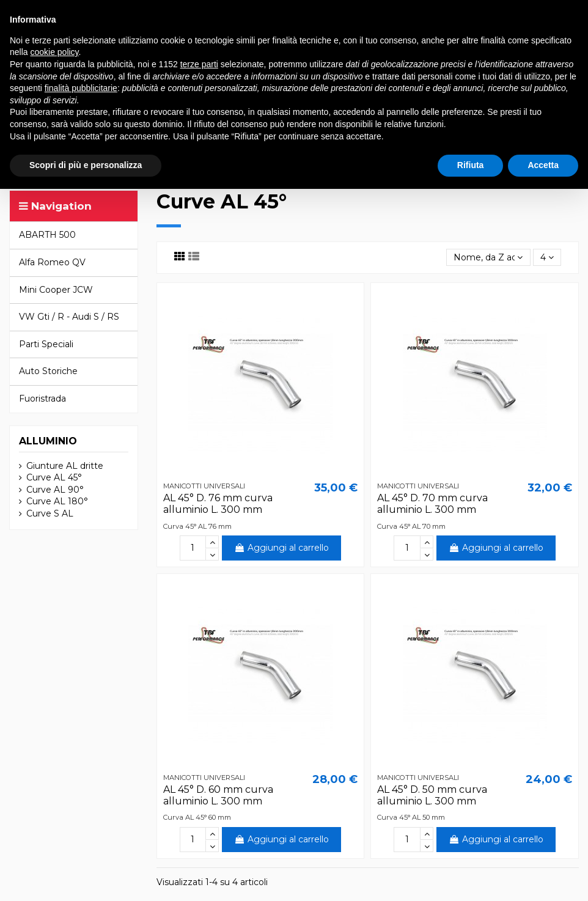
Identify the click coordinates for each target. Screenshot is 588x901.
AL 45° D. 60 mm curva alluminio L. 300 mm (218, 795)
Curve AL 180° (57, 501)
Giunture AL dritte (65, 466)
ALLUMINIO (48, 441)
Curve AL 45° (54, 477)
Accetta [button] (543, 165)
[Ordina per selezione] (488, 258)
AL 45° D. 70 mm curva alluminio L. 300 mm (432, 504)
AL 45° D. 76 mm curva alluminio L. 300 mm (218, 504)
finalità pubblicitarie (81, 88)
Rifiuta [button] (471, 165)
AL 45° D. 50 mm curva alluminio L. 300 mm (432, 795)
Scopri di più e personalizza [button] (86, 165)
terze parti (199, 64)
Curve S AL (50, 513)
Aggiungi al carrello (281, 548)
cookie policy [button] (54, 52)
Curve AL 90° (55, 490)
